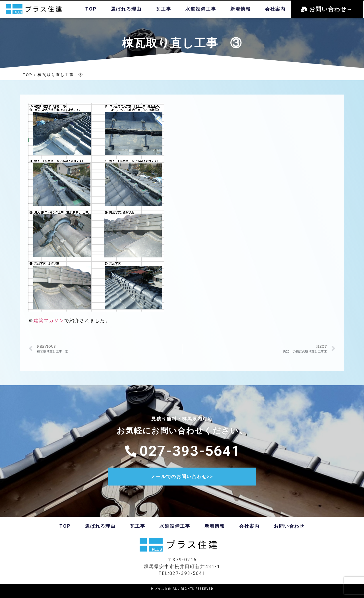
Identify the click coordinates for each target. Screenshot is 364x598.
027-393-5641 (187, 573)
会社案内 (275, 9)
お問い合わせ (289, 526)
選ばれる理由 (126, 9)
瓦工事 (164, 9)
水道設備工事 (201, 9)
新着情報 (241, 9)
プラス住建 (163, 589)
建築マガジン (49, 320)
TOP (91, 9)
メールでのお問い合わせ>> (182, 477)
